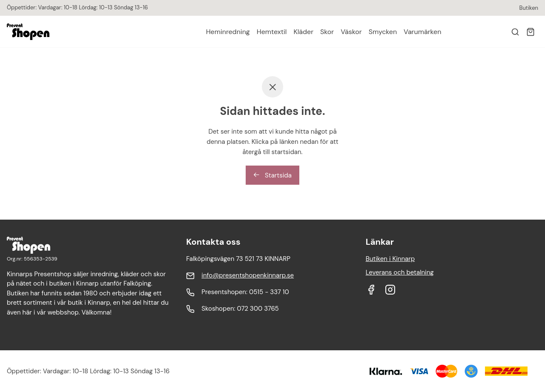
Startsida (272, 175)
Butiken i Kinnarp (390, 259)
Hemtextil (272, 32)
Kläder (303, 32)
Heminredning (228, 32)
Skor (327, 32)
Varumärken (422, 32)
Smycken (383, 32)
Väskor (351, 32)
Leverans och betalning (400, 272)
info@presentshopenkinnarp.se (248, 275)
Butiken (529, 8)
